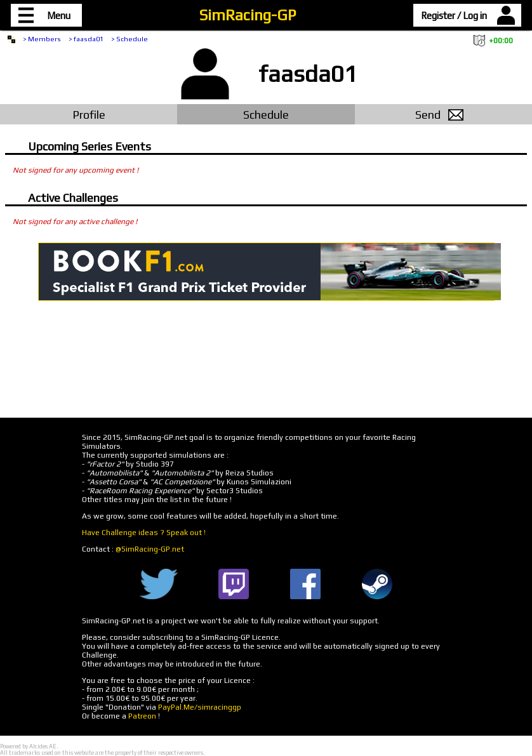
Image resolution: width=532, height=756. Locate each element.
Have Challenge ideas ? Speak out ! (144, 533)
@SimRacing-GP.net (150, 549)
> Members (42, 39)
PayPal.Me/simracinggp (200, 707)
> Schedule (130, 39)
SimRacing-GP (248, 15)
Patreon (142, 716)
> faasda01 (86, 39)
